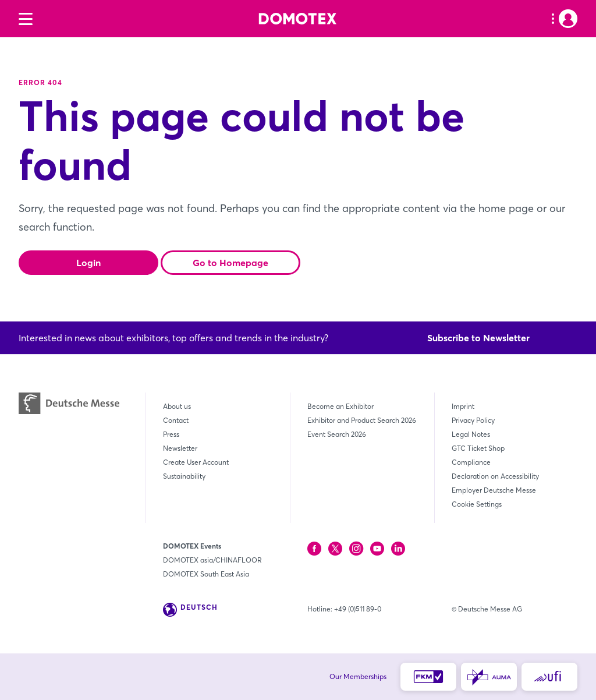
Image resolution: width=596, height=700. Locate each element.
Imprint (463, 406)
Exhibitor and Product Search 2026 (362, 420)
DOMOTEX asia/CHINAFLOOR (212, 560)
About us (177, 406)
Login (88, 263)
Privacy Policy (473, 420)
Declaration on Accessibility (495, 476)
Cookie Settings (477, 504)
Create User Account (196, 462)
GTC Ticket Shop (478, 448)
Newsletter (180, 448)
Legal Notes (471, 434)
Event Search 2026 (337, 434)
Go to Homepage (230, 263)
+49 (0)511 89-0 (358, 609)
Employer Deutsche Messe (494, 490)
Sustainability (184, 476)
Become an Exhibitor (340, 406)
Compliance (471, 462)
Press (171, 434)
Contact (176, 420)
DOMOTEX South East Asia (206, 574)
